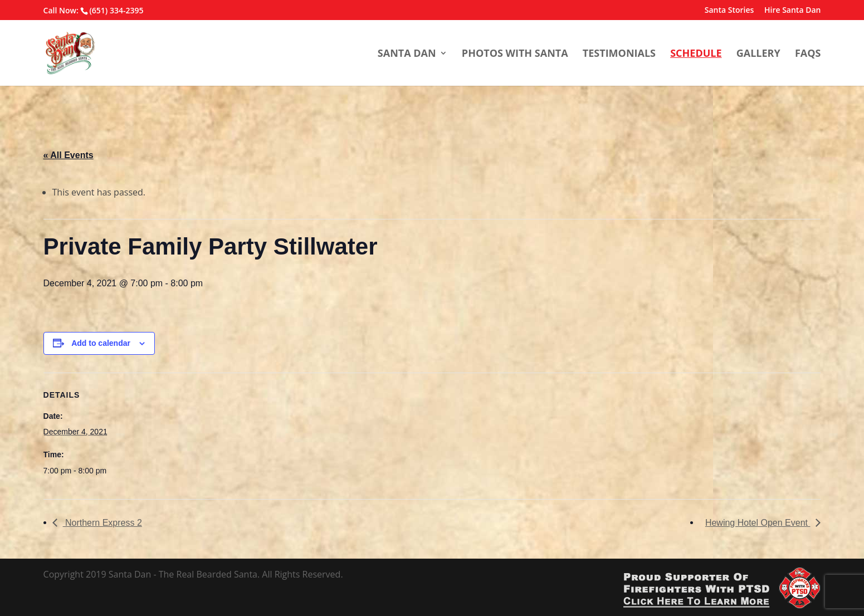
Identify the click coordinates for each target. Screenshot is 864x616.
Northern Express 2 (102, 523)
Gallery (758, 54)
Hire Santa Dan (792, 11)
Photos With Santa (515, 54)
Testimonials (619, 54)
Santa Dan (407, 54)
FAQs (808, 54)
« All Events (69, 155)
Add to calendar (101, 343)
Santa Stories (729, 11)
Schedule (696, 54)
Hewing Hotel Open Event (758, 523)
